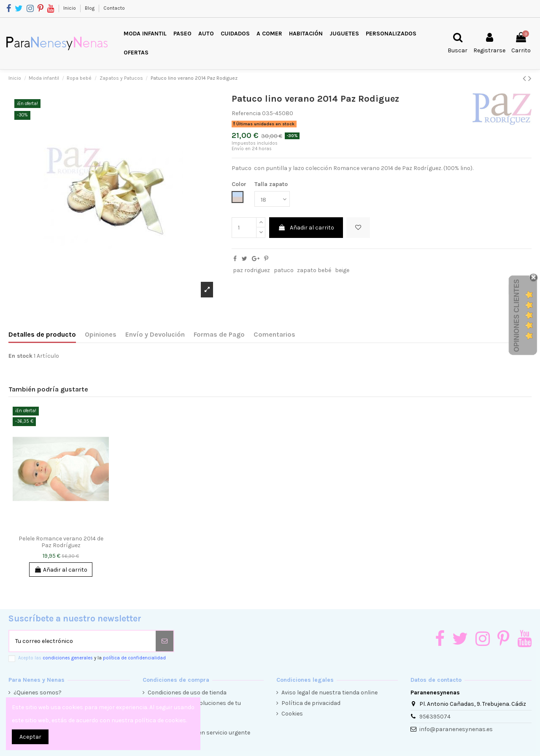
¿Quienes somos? (38, 693)
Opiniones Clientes (517, 316)
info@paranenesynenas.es (456, 729)
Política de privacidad (311, 703)
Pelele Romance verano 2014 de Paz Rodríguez (61, 542)
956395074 (435, 717)
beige (342, 270)
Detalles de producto (42, 334)
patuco (284, 270)
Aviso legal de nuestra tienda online (329, 693)
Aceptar (30, 737)
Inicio (70, 8)
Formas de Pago (219, 334)
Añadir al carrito (306, 228)
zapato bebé (314, 270)
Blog (90, 8)
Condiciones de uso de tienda (187, 693)
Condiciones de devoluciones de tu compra (194, 707)
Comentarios (274, 334)
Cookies (292, 714)
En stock (20, 356)
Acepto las (92, 658)
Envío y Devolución (155, 334)
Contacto (114, 8)
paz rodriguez (251, 270)
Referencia (246, 113)
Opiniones (101, 334)
